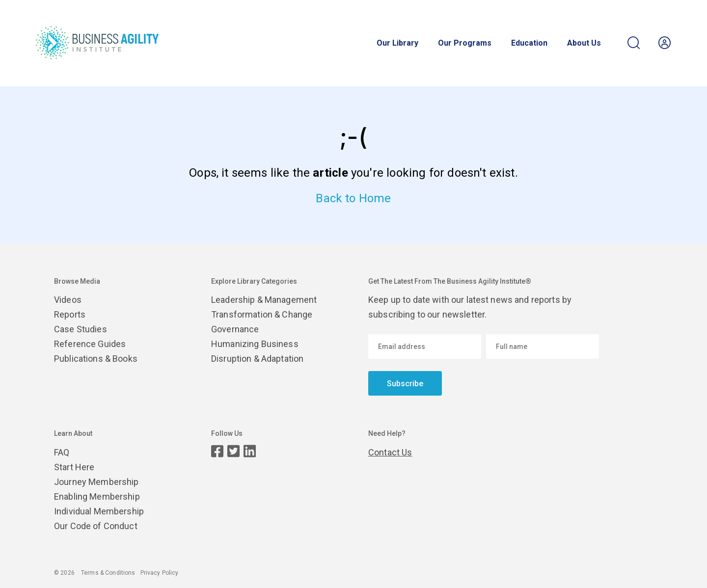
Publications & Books (96, 359)
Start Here (74, 467)
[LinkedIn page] (250, 451)
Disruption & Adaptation (257, 359)
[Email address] (425, 347)
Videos (68, 300)
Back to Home (353, 198)
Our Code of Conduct (96, 526)
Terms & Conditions (108, 573)
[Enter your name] (543, 347)
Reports (70, 314)
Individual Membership (99, 511)
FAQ (62, 452)
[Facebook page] (217, 451)
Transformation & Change (262, 314)
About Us (584, 43)
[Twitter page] (233, 451)
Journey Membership (96, 482)
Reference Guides (90, 344)
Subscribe (405, 384)
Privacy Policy (160, 573)
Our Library (397, 43)
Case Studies (81, 329)
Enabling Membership (97, 496)
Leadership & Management (264, 300)
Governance (235, 329)
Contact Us (390, 452)
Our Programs (465, 43)
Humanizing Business (255, 344)
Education (529, 43)
